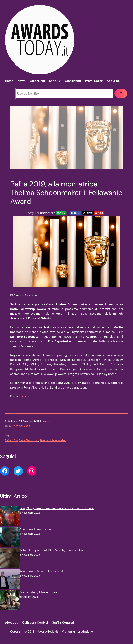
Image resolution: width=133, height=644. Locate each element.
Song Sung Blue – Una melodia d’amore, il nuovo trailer (57, 508)
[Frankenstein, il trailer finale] (10, 601)
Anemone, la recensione (36, 529)
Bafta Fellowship (29, 440)
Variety (24, 396)
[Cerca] (121, 94)
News (47, 421)
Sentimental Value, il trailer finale (42, 571)
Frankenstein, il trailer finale (38, 592)
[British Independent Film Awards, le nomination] (10, 559)
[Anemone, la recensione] (10, 538)
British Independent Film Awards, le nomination (52, 550)
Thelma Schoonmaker (53, 440)
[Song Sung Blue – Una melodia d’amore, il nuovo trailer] (10, 516)
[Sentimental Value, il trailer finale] (10, 580)
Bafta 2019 (11, 440)
